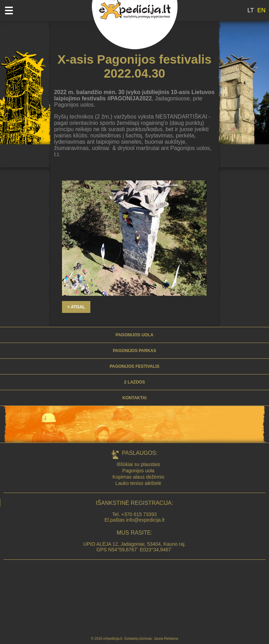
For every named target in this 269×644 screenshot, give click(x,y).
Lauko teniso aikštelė (139, 483)
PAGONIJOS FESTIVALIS (134, 366)
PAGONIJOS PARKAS (134, 351)
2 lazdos (134, 382)
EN (261, 10)
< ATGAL (76, 307)
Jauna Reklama (166, 639)
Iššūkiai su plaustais (139, 464)
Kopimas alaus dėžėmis (138, 477)
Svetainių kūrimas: (138, 639)
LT (250, 10)
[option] (134, 238)
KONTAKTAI (135, 398)
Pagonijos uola (134, 335)
